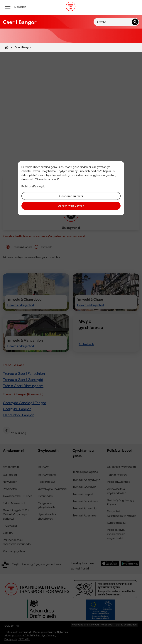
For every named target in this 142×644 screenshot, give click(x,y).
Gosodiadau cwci (71, 196)
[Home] (7, 47)
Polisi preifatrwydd (33, 186)
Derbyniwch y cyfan (71, 206)
